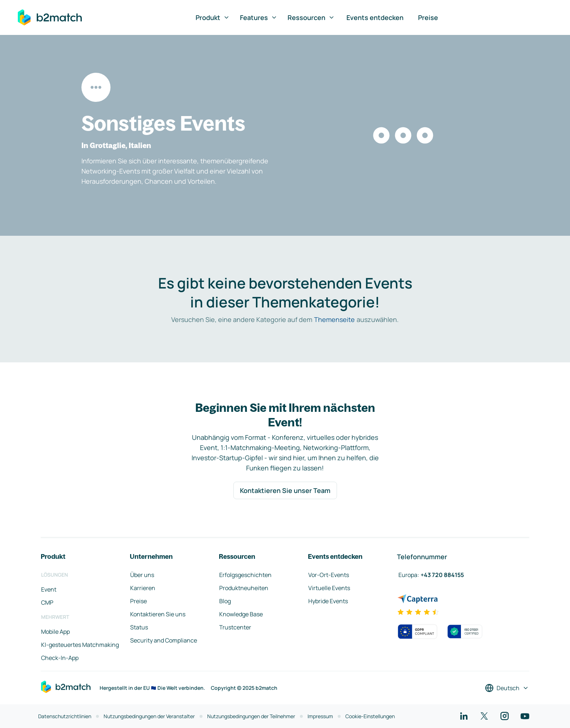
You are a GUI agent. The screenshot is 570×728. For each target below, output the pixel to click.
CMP (47, 602)
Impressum (320, 716)
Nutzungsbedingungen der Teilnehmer (251, 716)
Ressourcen (311, 17)
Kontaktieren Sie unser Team (285, 490)
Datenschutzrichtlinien (65, 716)
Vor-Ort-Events (329, 575)
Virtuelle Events (329, 588)
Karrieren (143, 588)
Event (49, 589)
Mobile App (55, 632)
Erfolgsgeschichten (245, 575)
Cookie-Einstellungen (370, 716)
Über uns (142, 575)
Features (259, 17)
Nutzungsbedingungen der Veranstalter (149, 716)
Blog (225, 601)
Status (139, 627)
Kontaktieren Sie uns (158, 614)
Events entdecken (375, 17)
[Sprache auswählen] (507, 688)
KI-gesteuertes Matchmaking (80, 645)
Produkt (213, 17)
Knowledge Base (241, 614)
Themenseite (334, 319)
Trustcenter (235, 627)
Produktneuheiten (244, 588)
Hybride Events (328, 601)
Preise (428, 17)
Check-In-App (60, 658)
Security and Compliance (164, 640)
